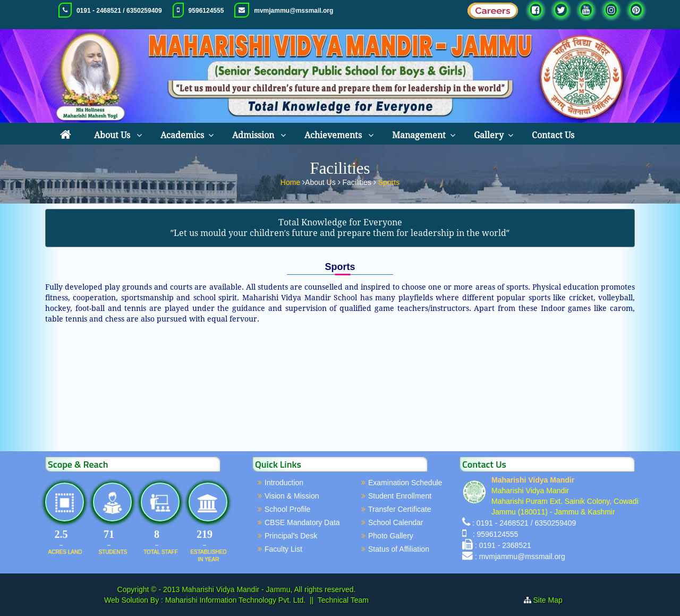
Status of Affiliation (399, 549)
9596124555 (206, 11)
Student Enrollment (400, 496)
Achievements (334, 135)
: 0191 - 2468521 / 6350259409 (524, 523)
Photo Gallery (391, 536)
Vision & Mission (292, 496)
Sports (389, 181)
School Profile (287, 509)
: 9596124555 (493, 534)
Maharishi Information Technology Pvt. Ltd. (234, 600)
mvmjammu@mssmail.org (294, 11)
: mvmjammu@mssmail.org (520, 556)
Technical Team (343, 600)
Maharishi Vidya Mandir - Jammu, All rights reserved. (269, 589)
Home (291, 181)
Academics (182, 135)
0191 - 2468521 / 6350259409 (119, 11)
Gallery (489, 135)
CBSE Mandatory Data (302, 522)
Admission (254, 135)
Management (419, 135)
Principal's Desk (291, 536)
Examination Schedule (405, 483)
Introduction (284, 483)
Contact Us (553, 135)
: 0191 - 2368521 (503, 545)
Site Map (552, 600)
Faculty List (283, 549)
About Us (113, 135)
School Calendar (396, 522)
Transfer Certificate (400, 509)
